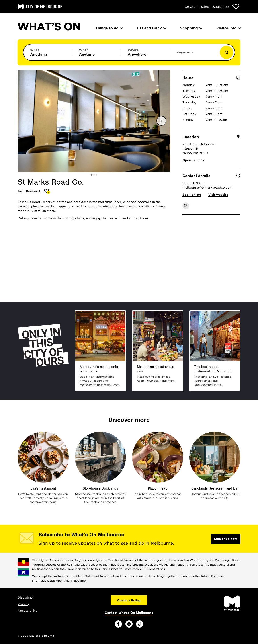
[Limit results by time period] (96, 52)
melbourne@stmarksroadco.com (207, 188)
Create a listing (197, 7)
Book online (192, 195)
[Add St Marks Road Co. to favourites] (47, 192)
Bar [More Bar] (20, 191)
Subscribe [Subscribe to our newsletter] (221, 7)
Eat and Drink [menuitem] (151, 28)
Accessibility (27, 611)
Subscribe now (226, 539)
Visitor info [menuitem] (228, 28)
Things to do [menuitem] (109, 28)
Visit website (218, 195)
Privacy (23, 604)
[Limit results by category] (48, 52)
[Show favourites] (236, 7)
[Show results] (227, 52)
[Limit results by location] (145, 52)
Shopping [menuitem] (191, 28)
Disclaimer (26, 598)
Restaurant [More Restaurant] (33, 191)
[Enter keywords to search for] (194, 55)
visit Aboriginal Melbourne (68, 581)
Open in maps (193, 160)
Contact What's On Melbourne (129, 613)
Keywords (185, 52)
